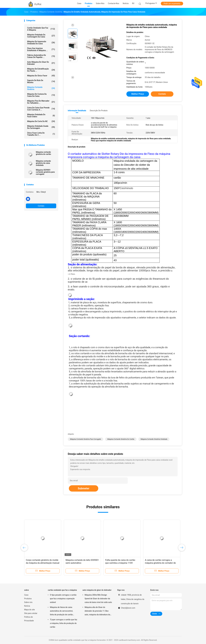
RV (133, 3)
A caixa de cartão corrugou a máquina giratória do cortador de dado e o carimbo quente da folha (161, 563)
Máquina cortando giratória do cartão (43, 153)
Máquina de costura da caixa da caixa (41, 95)
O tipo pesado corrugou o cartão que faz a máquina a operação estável (63, 599)
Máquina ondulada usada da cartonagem (41, 127)
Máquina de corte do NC (41, 121)
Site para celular (31, 613)
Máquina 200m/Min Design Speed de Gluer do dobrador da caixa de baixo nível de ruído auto (98, 599)
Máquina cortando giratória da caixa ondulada (43, 163)
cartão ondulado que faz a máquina (41, 29)
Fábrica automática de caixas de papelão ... (41, 56)
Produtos (28, 599)
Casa (26, 595)
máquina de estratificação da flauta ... (41, 70)
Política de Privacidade (29, 619)
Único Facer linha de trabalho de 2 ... (41, 134)
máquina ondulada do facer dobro (41, 116)
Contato (41, 206)
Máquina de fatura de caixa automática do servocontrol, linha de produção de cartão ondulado (61, 611)
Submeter (84, 488)
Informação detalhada (77, 111)
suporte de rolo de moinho (41, 81)
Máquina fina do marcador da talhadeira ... (41, 102)
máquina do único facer (41, 76)
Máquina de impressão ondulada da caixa (41, 43)
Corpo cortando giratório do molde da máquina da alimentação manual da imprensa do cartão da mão (43, 563)
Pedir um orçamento (172, 4)
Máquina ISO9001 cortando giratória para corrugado (45, 172)
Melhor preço (138, 94)
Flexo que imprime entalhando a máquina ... (41, 49)
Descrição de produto (99, 111)
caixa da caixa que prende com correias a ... (41, 109)
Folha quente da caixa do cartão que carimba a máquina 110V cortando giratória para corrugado (121, 563)
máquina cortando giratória (41, 88)
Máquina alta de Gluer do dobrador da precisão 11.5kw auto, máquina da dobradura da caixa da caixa (97, 611)
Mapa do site (29, 610)
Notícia (27, 606)
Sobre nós (28, 602)
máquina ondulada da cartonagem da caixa (41, 36)
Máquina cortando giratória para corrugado (86, 439)
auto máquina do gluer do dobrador (41, 63)
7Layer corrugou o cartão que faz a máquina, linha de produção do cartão (64, 623)
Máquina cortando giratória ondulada (154, 439)
